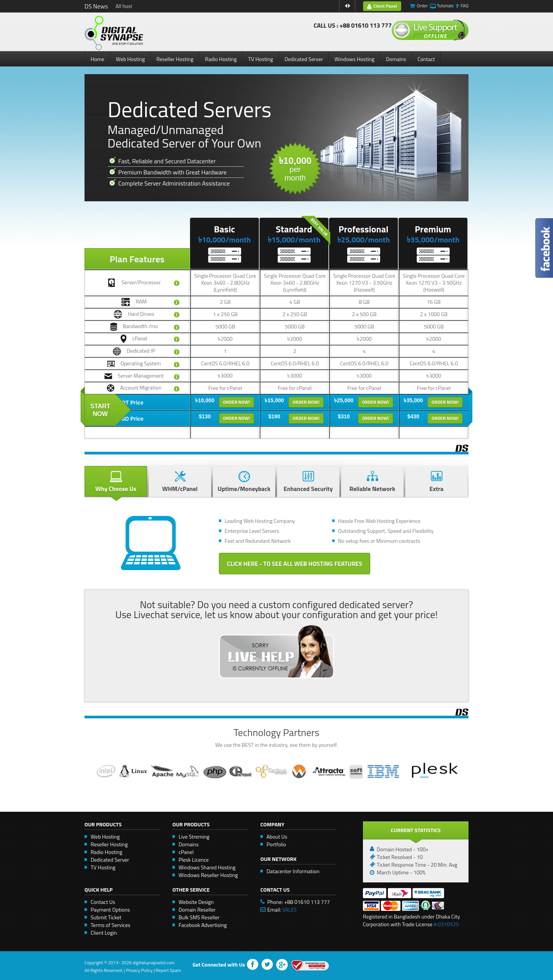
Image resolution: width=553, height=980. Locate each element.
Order (422, 6)
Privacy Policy (139, 970)
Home (98, 59)
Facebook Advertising (203, 925)
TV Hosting (261, 59)
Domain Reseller (197, 910)
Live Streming (194, 837)
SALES (290, 910)
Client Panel (382, 6)
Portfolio (276, 844)
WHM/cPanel (180, 482)
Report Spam (168, 970)
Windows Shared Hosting (207, 867)
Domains (396, 59)
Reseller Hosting (175, 59)
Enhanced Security (308, 482)
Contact (426, 59)
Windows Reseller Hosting (208, 875)
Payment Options (110, 910)
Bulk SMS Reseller (199, 917)
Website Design (196, 902)
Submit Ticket (106, 917)
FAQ (464, 6)
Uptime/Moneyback (244, 482)
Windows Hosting (354, 59)
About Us (277, 837)
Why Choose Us (116, 482)
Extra (436, 482)
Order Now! (237, 402)
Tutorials (445, 6)
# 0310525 (446, 924)
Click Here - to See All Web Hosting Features (295, 564)
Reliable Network (372, 482)
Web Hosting (131, 59)
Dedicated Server (304, 59)
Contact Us (103, 902)
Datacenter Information (293, 871)
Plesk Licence (194, 860)
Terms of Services (110, 925)
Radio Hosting (221, 59)
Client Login (104, 933)
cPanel (186, 852)
